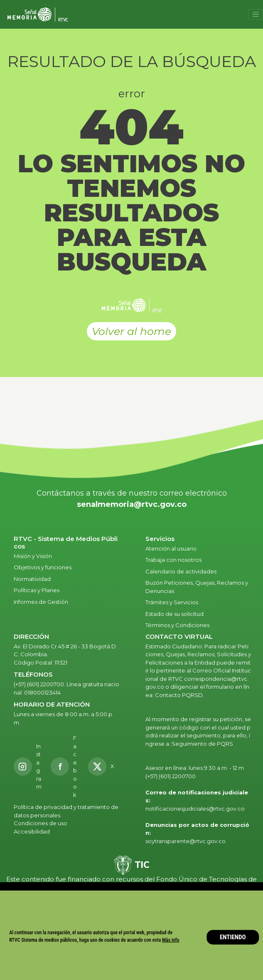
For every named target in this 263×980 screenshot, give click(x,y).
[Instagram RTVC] (28, 767)
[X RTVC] (104, 767)
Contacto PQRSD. (179, 695)
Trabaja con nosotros (173, 560)
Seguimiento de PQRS (202, 744)
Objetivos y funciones (43, 567)
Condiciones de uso (41, 823)
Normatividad (32, 579)
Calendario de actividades (181, 571)
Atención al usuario (172, 548)
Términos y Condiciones (177, 625)
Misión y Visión (33, 556)
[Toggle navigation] (256, 15)
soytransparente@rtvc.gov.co (186, 841)
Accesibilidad (32, 831)
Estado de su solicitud (175, 614)
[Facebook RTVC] (65, 767)
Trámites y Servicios (172, 602)
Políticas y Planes (37, 590)
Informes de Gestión (41, 602)
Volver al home (131, 331)
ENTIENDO (233, 937)
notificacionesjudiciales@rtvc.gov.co (195, 809)
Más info (171, 940)
